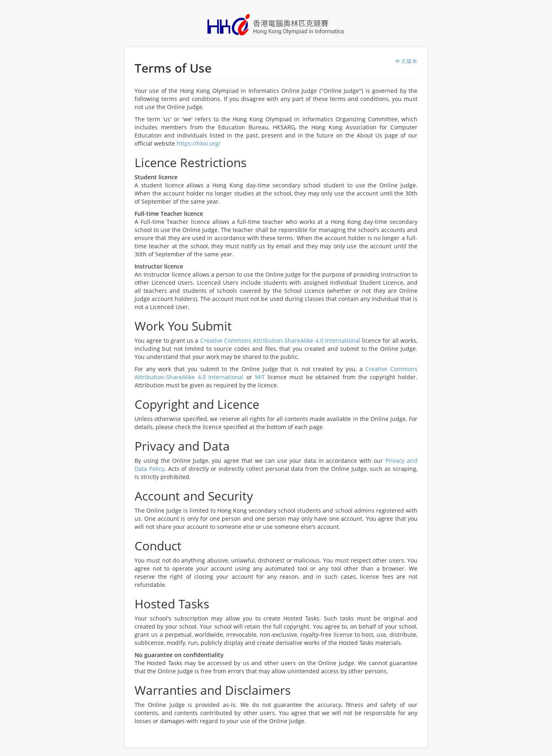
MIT (260, 377)
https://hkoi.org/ (199, 143)
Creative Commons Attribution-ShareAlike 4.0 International (280, 340)
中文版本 (406, 61)
